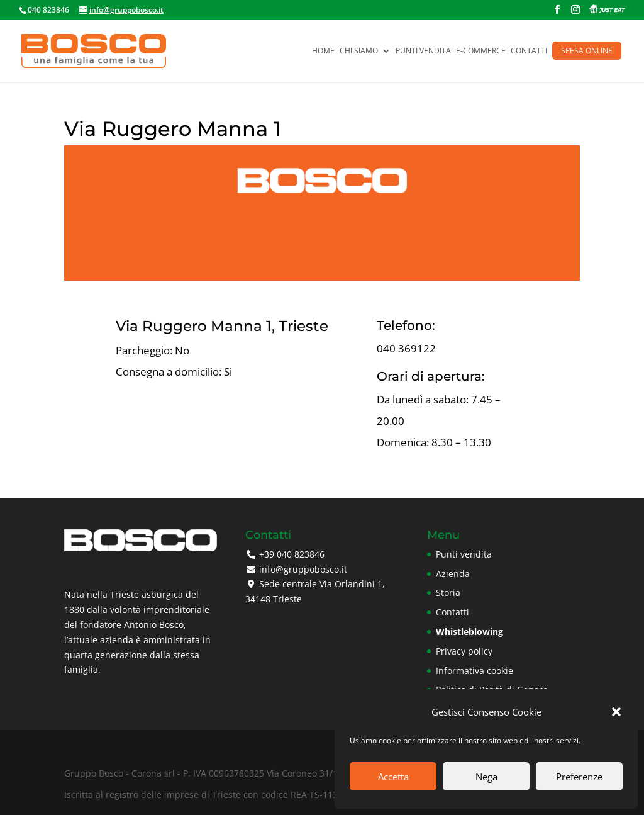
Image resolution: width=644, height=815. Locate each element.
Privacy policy (464, 651)
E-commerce (481, 51)
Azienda (453, 574)
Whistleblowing (469, 632)
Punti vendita (423, 51)
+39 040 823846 (292, 554)
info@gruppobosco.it (303, 569)
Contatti (529, 51)
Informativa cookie (475, 671)
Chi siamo (359, 51)
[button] (616, 712)
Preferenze (579, 777)
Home (323, 51)
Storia (448, 593)
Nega (486, 777)
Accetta (393, 777)
